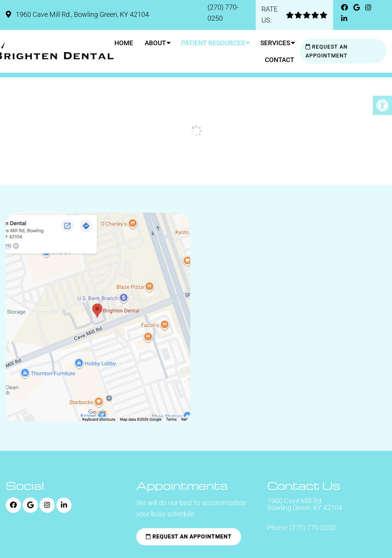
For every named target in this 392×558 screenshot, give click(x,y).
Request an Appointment (327, 51)
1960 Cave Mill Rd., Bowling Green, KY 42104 (82, 14)
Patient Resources (213, 43)
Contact (279, 60)
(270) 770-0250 (313, 528)
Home (124, 43)
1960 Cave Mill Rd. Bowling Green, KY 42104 (305, 504)
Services (275, 43)
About (155, 43)
